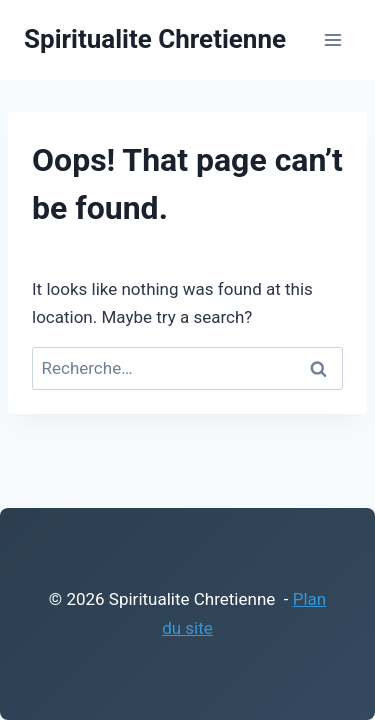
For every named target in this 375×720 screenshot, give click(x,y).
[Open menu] (332, 39)
